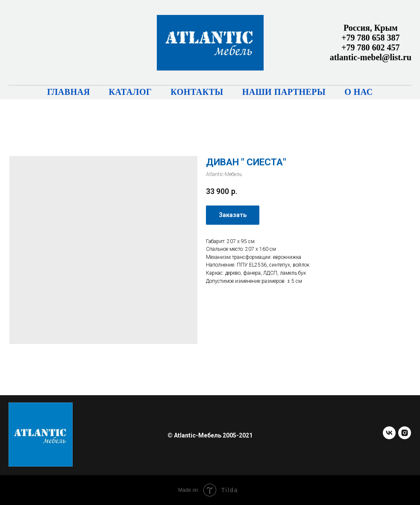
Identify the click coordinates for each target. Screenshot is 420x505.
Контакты (197, 92)
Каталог (131, 92)
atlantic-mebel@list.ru (371, 57)
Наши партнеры (284, 92)
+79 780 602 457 (370, 47)
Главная (68, 92)
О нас (359, 92)
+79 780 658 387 (370, 38)
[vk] (389, 437)
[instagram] (405, 437)
